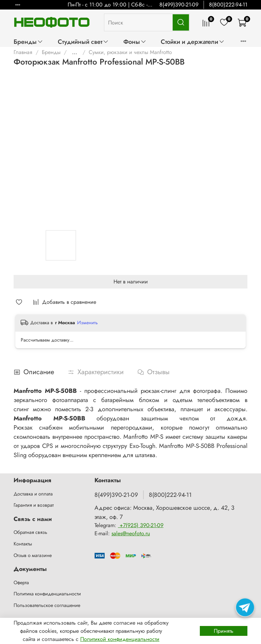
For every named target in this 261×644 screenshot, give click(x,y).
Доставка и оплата (33, 494)
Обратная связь (30, 532)
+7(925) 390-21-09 (141, 525)
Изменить (88, 323)
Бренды (28, 42)
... (75, 52)
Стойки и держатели (193, 42)
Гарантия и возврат (34, 505)
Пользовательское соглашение (47, 605)
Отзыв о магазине (33, 555)
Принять (224, 631)
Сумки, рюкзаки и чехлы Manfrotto (130, 52)
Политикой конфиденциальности (120, 639)
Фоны (135, 42)
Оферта (21, 582)
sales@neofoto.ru (131, 533)
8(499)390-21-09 (179, 5)
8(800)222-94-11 (228, 5)
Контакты (23, 544)
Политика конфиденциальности (47, 594)
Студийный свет (83, 42)
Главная (23, 52)
